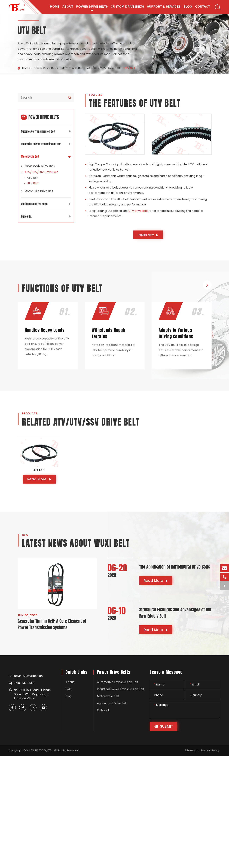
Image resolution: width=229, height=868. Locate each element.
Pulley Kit (46, 216)
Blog (69, 696)
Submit (163, 727)
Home (26, 68)
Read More (39, 479)
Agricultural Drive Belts (46, 204)
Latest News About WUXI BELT (76, 543)
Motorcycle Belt (72, 68)
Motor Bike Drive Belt (37, 191)
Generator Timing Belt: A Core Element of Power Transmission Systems (52, 624)
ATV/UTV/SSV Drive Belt (104, 68)
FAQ (68, 689)
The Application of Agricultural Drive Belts (175, 567)
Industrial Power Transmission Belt (46, 144)
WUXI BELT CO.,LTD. (39, 750)
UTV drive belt (138, 211)
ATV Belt (33, 178)
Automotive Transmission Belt (46, 131)
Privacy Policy (210, 750)
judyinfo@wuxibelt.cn (26, 676)
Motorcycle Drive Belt (38, 166)
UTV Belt (129, 68)
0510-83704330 (22, 683)
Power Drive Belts (46, 68)
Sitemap (191, 750)
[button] (207, 285)
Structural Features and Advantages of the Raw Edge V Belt (175, 613)
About (70, 682)
